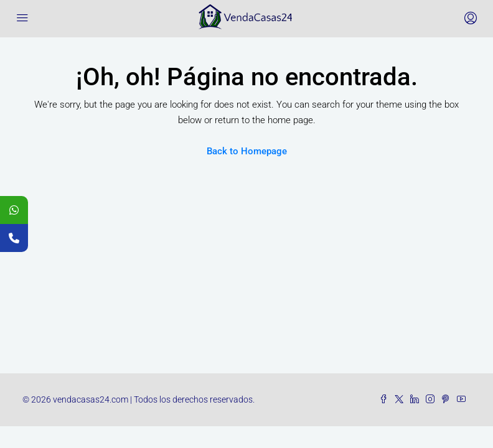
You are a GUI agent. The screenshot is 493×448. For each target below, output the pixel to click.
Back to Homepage (247, 151)
